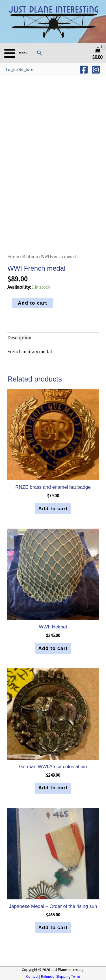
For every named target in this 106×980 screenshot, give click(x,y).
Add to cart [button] (53, 509)
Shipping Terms (68, 976)
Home (13, 256)
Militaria (30, 256)
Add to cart (33, 303)
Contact (32, 976)
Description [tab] (19, 338)
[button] (40, 53)
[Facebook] (84, 70)
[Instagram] (96, 70)
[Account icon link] (20, 70)
